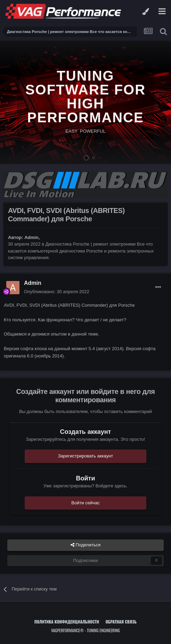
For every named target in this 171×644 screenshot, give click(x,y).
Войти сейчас (85, 503)
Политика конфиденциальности (67, 622)
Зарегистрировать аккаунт (86, 456)
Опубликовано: (57, 292)
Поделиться (85, 545)
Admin (31, 237)
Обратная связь (121, 622)
